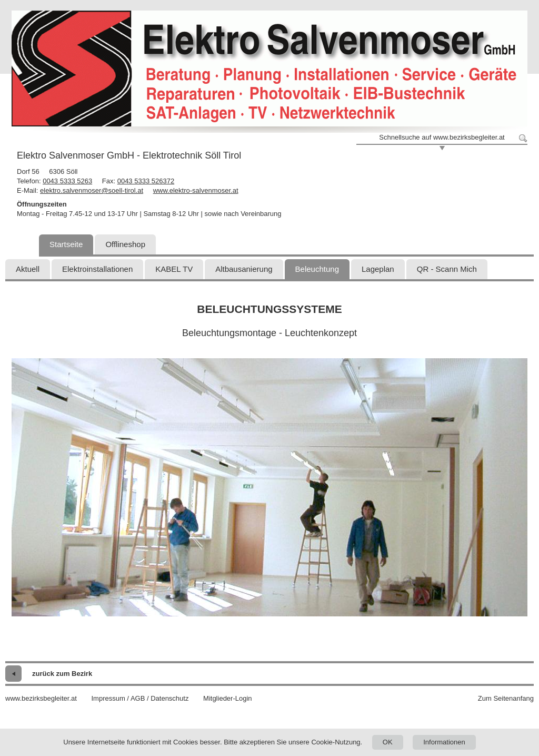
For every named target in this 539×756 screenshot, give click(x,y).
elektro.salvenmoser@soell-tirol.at (92, 190)
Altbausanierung (244, 269)
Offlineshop (125, 244)
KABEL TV (174, 269)
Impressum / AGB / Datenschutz (140, 698)
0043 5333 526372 (146, 181)
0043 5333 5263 (67, 181)
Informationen (444, 742)
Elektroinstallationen (97, 269)
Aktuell (28, 269)
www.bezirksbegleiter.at (41, 698)
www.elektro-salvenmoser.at (196, 190)
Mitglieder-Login (228, 698)
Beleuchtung (317, 269)
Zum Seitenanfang (506, 698)
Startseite (66, 244)
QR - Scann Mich (447, 269)
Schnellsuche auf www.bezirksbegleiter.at (442, 137)
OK (388, 742)
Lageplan (378, 269)
